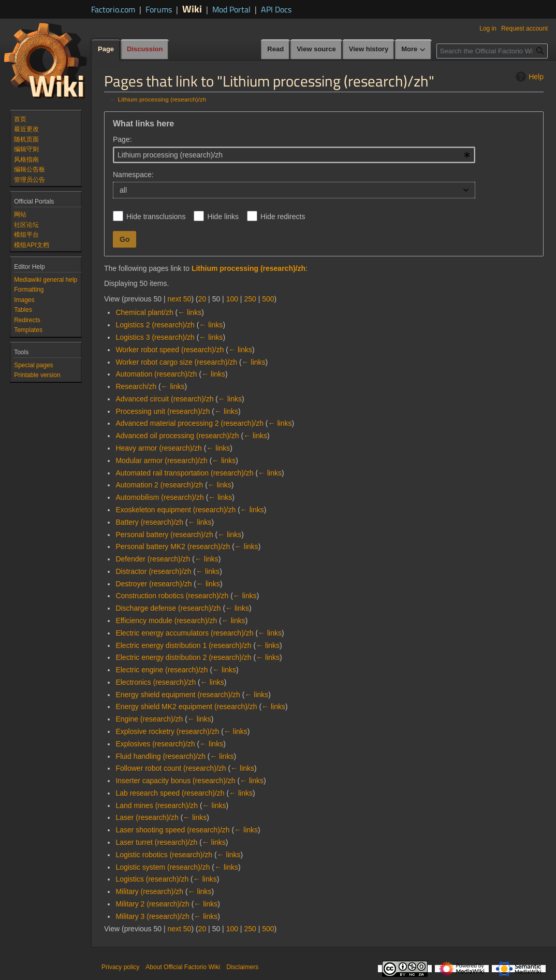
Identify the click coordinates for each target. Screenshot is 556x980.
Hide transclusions (156, 217)
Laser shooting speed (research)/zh (172, 830)
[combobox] (294, 155)
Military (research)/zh (149, 891)
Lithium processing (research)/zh (162, 99)
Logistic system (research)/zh (163, 867)
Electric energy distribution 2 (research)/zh (183, 657)
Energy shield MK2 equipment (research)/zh (186, 707)
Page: (122, 139)
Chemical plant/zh (144, 312)
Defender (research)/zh (153, 559)
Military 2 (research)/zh (152, 904)
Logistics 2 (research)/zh (155, 325)
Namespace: (133, 175)
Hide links (223, 217)
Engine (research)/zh (149, 719)
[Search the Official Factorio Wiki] (492, 51)
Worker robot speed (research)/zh (170, 350)
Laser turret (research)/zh (156, 842)
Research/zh (136, 386)
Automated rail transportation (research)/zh (184, 473)
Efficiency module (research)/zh (166, 621)
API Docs (276, 9)
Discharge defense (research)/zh (168, 608)
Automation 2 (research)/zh (159, 485)
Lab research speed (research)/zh (170, 793)
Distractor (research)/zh (153, 571)
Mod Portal (231, 9)
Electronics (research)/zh (156, 682)
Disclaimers (242, 967)
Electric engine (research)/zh (162, 670)
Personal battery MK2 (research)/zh (173, 546)
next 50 (179, 299)
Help (528, 77)
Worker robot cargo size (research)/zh (176, 362)
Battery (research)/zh (149, 522)
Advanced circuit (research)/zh (164, 399)
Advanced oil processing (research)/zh (177, 436)
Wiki (192, 9)
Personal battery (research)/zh (164, 535)
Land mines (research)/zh (157, 805)
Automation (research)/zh (156, 374)
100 (232, 299)
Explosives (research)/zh (155, 744)
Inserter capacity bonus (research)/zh (175, 781)
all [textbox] (123, 190)
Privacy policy (120, 967)
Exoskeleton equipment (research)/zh (175, 510)
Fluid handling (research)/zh (160, 756)
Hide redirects (283, 217)
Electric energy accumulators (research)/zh (184, 633)
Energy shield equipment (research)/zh (178, 695)
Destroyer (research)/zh (153, 584)
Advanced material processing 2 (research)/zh (189, 423)
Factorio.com (113, 9)
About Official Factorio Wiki (183, 967)
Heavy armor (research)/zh (159, 448)
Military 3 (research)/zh (152, 916)
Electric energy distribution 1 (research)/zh (183, 645)
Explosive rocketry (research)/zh (167, 731)
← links (189, 312)
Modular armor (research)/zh (161, 460)
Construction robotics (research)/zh (172, 596)
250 (250, 299)
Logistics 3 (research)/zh (155, 337)
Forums (159, 9)
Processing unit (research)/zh (163, 411)
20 (202, 299)
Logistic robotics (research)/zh (164, 855)
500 (268, 299)
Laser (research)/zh (147, 817)
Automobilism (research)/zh (159, 497)
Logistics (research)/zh (152, 879)
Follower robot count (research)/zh (171, 768)
